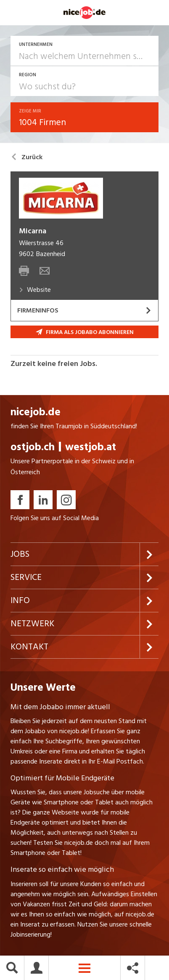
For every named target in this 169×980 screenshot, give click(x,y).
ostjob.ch (33, 447)
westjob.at (91, 447)
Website (35, 290)
